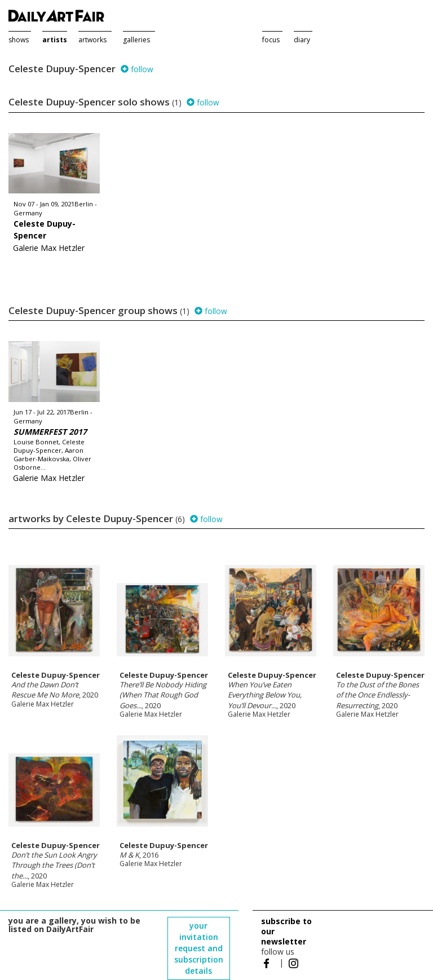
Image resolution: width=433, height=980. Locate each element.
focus (271, 40)
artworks (92, 40)
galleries (136, 40)
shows (19, 40)
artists (55, 40)
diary (302, 40)
